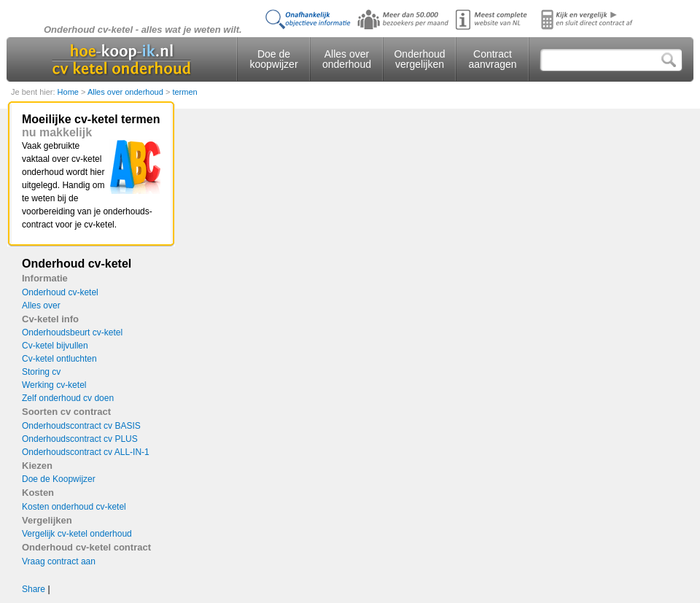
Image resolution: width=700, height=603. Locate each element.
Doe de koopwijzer (273, 59)
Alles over (41, 306)
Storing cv (41, 372)
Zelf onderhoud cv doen (68, 398)
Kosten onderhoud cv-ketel (74, 507)
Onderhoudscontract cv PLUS (80, 439)
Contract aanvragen (492, 59)
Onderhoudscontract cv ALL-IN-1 (86, 452)
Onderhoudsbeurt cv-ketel (72, 332)
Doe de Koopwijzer (59, 479)
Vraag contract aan (59, 561)
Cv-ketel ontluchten (59, 359)
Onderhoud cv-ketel (60, 292)
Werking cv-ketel (54, 385)
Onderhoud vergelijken (419, 59)
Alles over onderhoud (347, 59)
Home (69, 92)
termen (184, 92)
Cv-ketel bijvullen (55, 346)
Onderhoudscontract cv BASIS (81, 426)
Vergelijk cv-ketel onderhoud (77, 534)
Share (34, 589)
